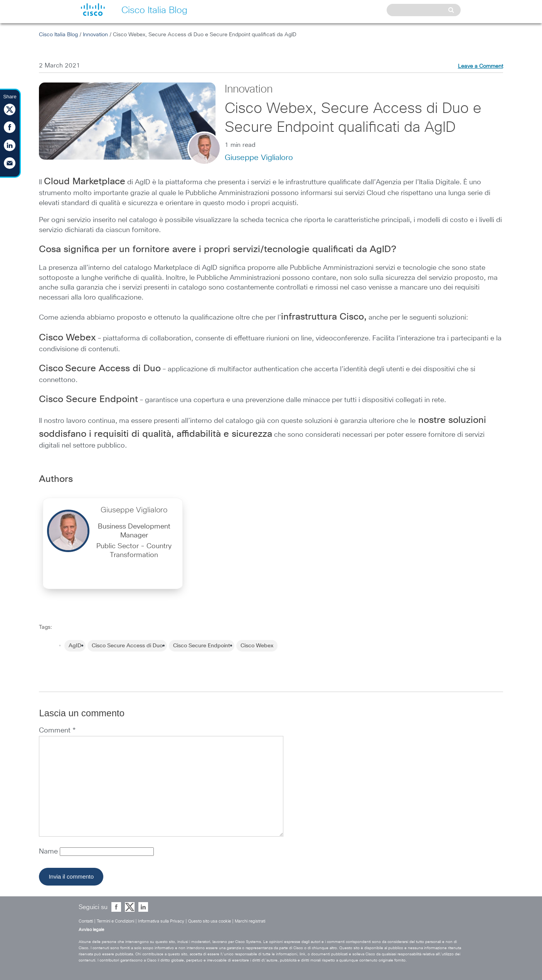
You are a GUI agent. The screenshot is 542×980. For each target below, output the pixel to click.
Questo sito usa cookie (210, 921)
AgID (75, 646)
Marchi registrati (250, 921)
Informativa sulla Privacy (161, 921)
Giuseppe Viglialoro (259, 158)
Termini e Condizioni (115, 921)
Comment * (57, 731)
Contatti (86, 921)
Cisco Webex (257, 646)
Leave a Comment (481, 66)
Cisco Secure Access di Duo (127, 646)
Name (49, 852)
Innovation (95, 35)
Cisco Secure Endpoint (202, 646)
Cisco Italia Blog (58, 35)
